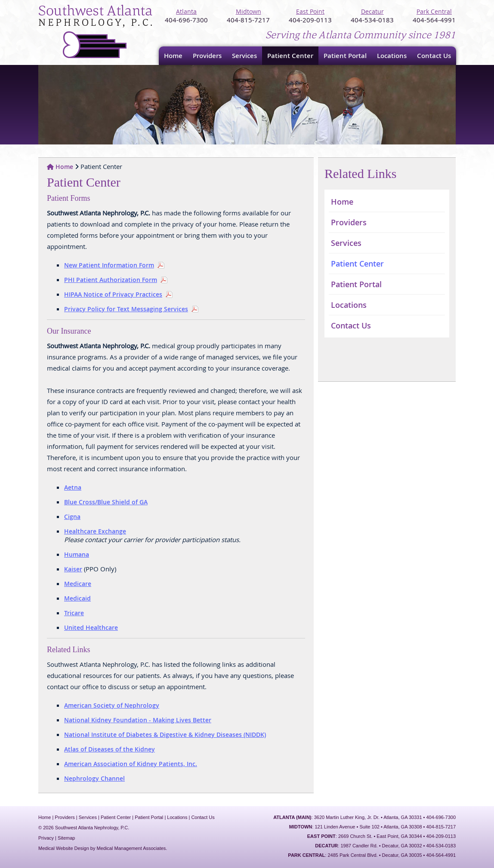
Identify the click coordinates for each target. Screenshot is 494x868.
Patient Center (290, 56)
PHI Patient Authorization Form (111, 280)
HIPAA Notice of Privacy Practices (113, 294)
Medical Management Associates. (132, 848)
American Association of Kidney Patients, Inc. (131, 764)
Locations (392, 56)
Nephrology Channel (94, 778)
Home (173, 56)
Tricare (74, 613)
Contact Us (434, 56)
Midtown (249, 11)
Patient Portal (345, 56)
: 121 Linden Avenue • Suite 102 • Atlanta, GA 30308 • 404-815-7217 (372, 827)
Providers (207, 56)
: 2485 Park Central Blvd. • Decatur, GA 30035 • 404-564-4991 (372, 855)
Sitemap (66, 838)
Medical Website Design (64, 848)
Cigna (72, 517)
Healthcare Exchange (95, 531)
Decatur (372, 11)
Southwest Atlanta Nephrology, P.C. (96, 32)
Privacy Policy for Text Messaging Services (126, 309)
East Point (310, 11)
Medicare (78, 584)
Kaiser (73, 569)
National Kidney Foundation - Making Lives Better (138, 720)
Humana (77, 554)
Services (244, 56)
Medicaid (77, 598)
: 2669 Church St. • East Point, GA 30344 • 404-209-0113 (381, 836)
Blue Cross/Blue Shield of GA (106, 502)
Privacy (46, 838)
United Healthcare (91, 627)
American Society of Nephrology (112, 705)
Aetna (73, 487)
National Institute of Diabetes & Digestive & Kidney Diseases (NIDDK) (165, 735)
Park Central (434, 11)
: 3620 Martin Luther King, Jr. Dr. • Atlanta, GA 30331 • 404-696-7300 (364, 817)
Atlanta (186, 11)
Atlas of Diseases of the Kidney (110, 749)
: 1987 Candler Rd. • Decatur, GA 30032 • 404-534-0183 (385, 846)
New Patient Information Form (109, 265)
